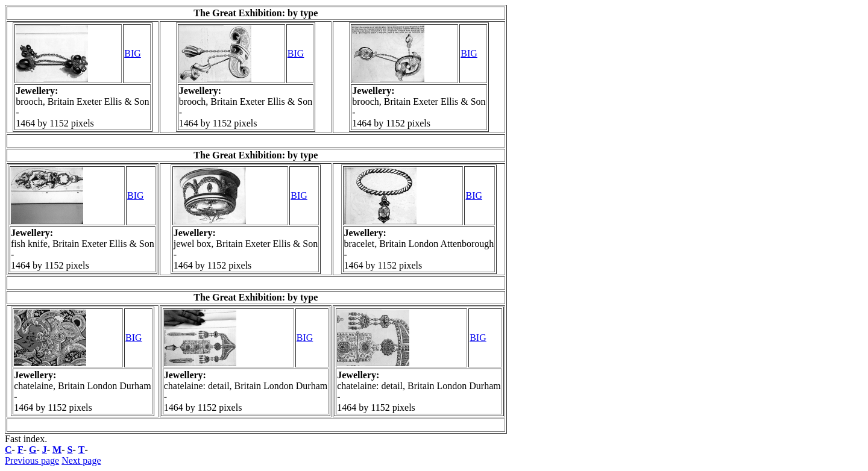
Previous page (32, 460)
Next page (81, 460)
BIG (133, 53)
